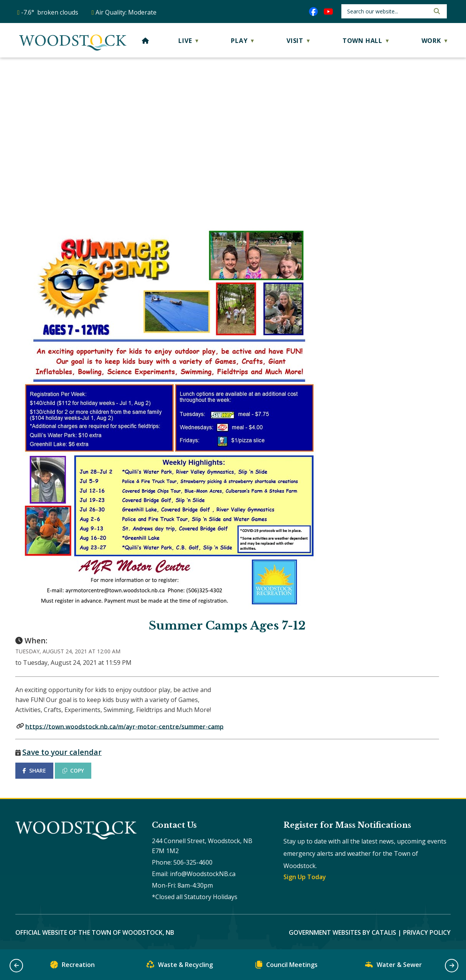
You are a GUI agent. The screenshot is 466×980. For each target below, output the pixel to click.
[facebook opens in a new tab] (313, 12)
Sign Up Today (305, 877)
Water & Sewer (394, 966)
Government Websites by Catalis (343, 932)
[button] (436, 11)
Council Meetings (287, 966)
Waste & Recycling (180, 966)
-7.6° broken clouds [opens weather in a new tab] (50, 12)
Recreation (72, 966)
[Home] (146, 41)
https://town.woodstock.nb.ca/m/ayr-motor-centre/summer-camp (124, 726)
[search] (388, 11)
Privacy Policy (427, 932)
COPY (73, 770)
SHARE (34, 770)
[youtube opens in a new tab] (328, 12)
